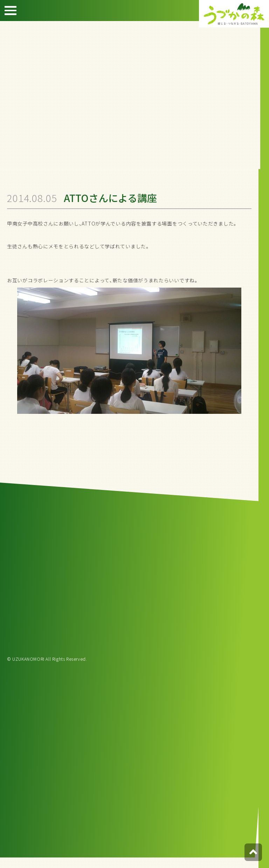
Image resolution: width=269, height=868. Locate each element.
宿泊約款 (258, 95)
